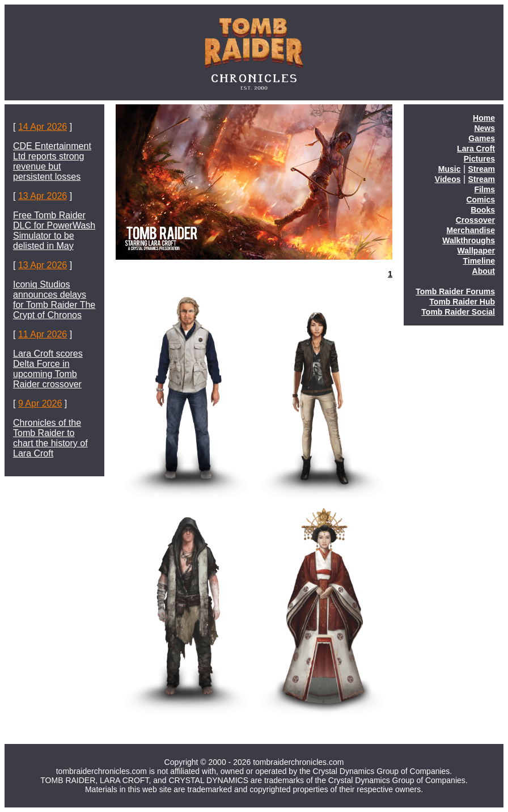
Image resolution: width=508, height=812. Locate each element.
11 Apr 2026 (43, 334)
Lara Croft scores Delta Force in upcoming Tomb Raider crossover (48, 369)
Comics (481, 200)
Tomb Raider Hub (462, 302)
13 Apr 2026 (43, 196)
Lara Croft (476, 149)
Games (482, 138)
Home (484, 118)
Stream (482, 169)
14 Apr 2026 (43, 127)
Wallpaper (476, 251)
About (484, 271)
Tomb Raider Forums (455, 291)
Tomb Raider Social (458, 312)
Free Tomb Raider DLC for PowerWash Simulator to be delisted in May (54, 231)
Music (450, 169)
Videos (448, 179)
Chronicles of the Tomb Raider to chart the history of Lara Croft (50, 438)
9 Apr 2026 (40, 403)
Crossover (475, 220)
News (484, 128)
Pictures (479, 159)
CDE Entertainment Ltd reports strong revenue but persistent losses (52, 161)
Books (483, 210)
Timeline (479, 261)
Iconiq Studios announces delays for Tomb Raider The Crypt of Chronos (54, 300)
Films (484, 189)
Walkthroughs (469, 240)
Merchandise (471, 230)
